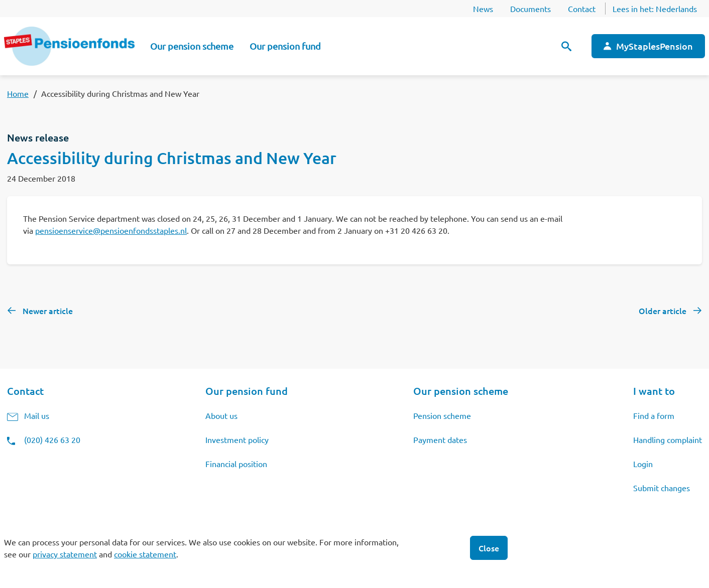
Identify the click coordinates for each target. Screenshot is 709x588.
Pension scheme (442, 415)
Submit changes (662, 488)
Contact (582, 9)
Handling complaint (668, 439)
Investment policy (237, 439)
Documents (530, 9)
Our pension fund (285, 46)
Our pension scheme (192, 46)
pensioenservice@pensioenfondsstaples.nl (111, 230)
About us (221, 415)
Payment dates (440, 439)
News (483, 9)
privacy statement (65, 554)
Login (643, 464)
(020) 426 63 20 (52, 439)
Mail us (37, 415)
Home (18, 93)
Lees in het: (655, 9)
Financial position (236, 464)
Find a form (654, 415)
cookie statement (145, 554)
